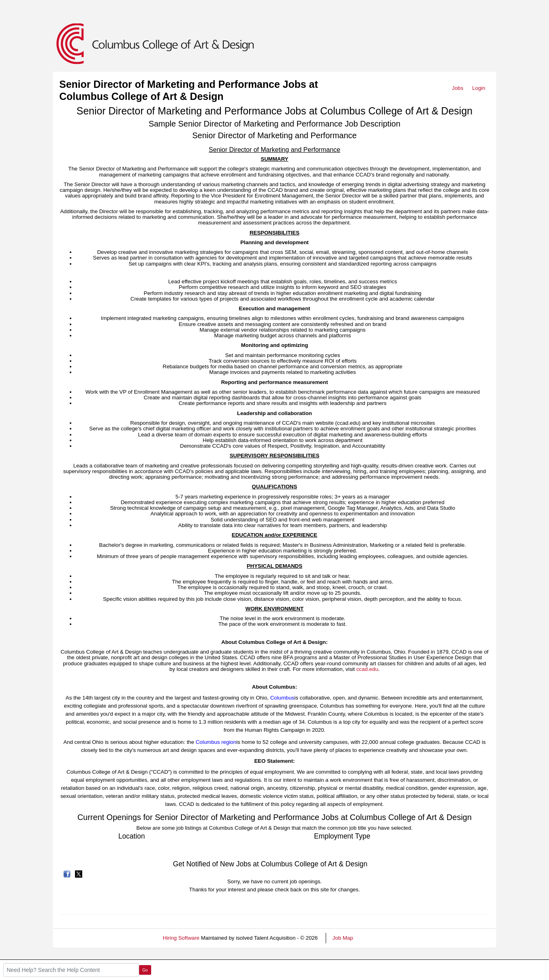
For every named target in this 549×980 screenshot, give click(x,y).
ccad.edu (367, 669)
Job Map (343, 938)
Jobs (457, 88)
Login (479, 88)
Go (145, 970)
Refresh (377, 938)
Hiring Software (181, 938)
